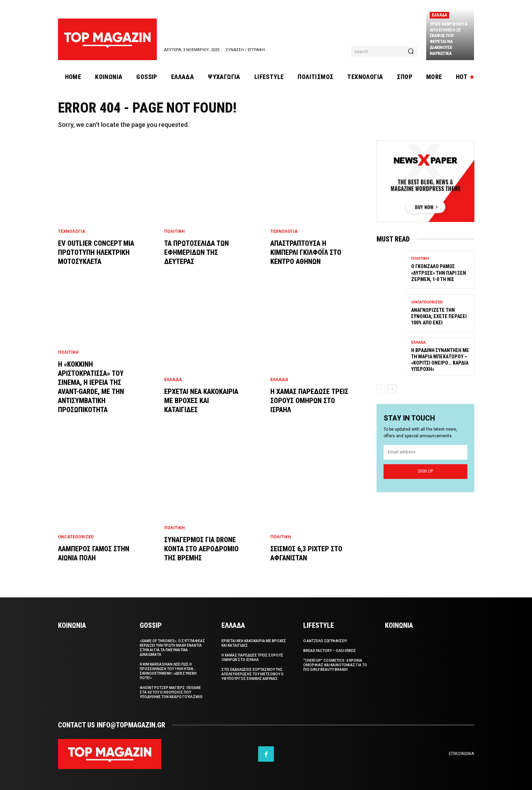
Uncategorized (76, 537)
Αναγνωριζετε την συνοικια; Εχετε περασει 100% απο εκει (439, 316)
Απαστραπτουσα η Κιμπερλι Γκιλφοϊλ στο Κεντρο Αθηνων (306, 252)
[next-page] (392, 389)
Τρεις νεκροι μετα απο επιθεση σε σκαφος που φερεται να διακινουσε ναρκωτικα (449, 39)
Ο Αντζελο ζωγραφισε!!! (325, 641)
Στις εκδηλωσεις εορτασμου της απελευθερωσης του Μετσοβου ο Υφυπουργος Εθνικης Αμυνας (253, 674)
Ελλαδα (439, 15)
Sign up (425, 471)
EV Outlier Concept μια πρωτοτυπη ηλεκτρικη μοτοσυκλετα (96, 252)
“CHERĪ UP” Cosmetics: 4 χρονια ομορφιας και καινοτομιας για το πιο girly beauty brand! (335, 665)
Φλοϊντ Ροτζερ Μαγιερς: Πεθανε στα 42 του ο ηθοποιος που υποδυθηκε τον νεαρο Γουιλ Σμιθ (171, 692)
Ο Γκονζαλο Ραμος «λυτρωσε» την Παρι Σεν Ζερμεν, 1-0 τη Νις (439, 273)
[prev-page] (381, 389)
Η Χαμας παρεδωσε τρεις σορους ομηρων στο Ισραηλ (309, 401)
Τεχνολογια (72, 231)
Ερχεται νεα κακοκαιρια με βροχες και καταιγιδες (201, 401)
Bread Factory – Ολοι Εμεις (330, 651)
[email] (425, 452)
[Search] (411, 52)
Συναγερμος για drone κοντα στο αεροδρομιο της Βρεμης (201, 549)
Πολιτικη (68, 352)
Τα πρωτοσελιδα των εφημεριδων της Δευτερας (196, 252)
